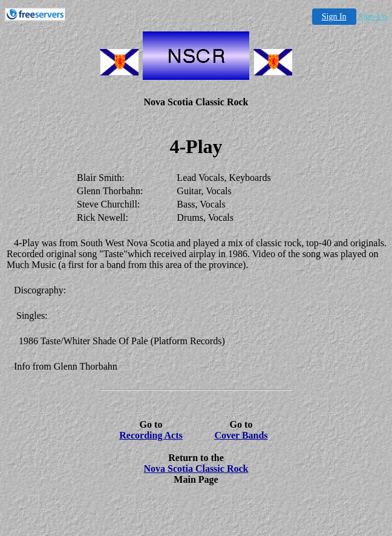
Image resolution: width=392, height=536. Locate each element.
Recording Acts (151, 435)
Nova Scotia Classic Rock (196, 469)
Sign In (334, 17)
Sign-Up (373, 17)
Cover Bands (241, 435)
